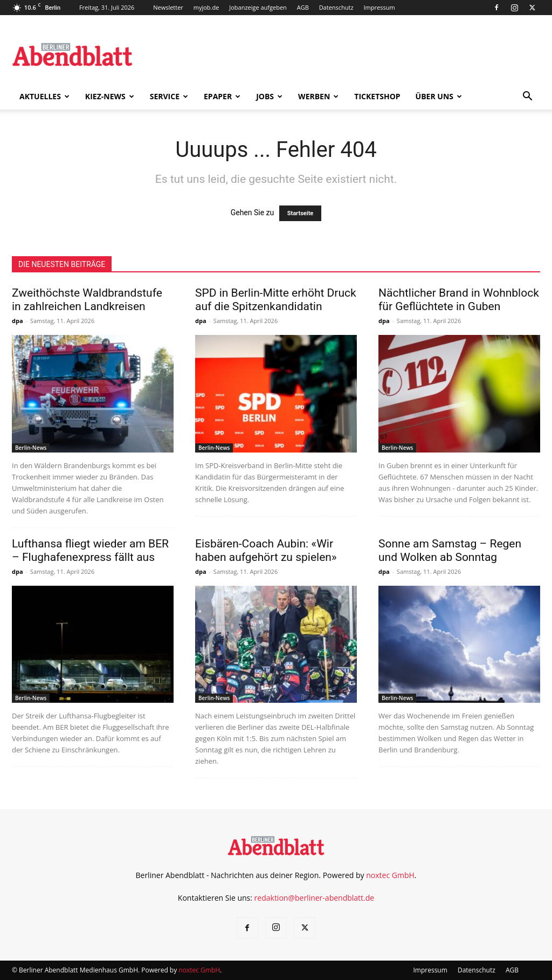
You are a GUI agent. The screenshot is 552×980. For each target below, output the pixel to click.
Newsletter (168, 7)
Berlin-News (31, 448)
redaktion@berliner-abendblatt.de (315, 898)
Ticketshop (377, 96)
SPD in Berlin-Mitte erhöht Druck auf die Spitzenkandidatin (276, 300)
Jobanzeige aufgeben (258, 7)
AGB (303, 7)
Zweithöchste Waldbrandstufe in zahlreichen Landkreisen (87, 300)
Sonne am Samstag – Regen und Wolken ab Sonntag (450, 550)
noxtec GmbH (390, 875)
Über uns (439, 96)
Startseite (301, 213)
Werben (318, 96)
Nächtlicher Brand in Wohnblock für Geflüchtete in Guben (459, 300)
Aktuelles (44, 96)
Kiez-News (110, 96)
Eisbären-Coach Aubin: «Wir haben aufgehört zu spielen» (266, 550)
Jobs (269, 96)
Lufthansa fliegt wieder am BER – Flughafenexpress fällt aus (90, 550)
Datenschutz (336, 7)
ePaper (222, 96)
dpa (18, 321)
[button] (527, 97)
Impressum (379, 7)
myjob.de (206, 7)
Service (169, 96)
